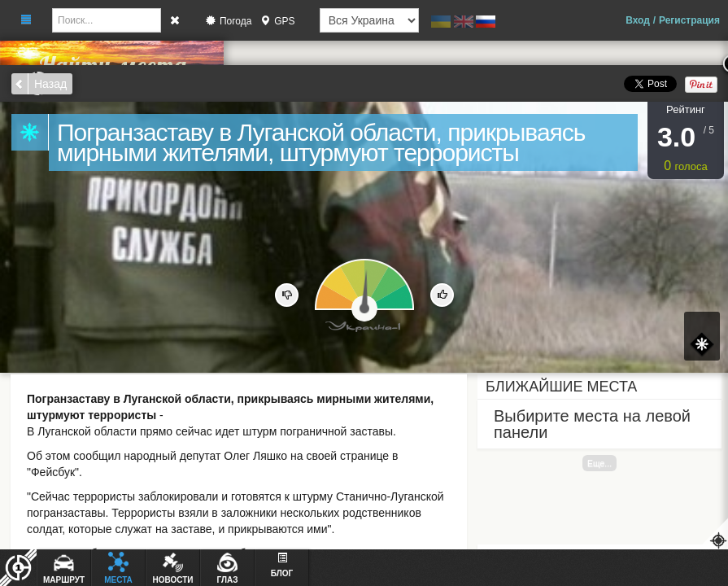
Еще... (599, 463)
